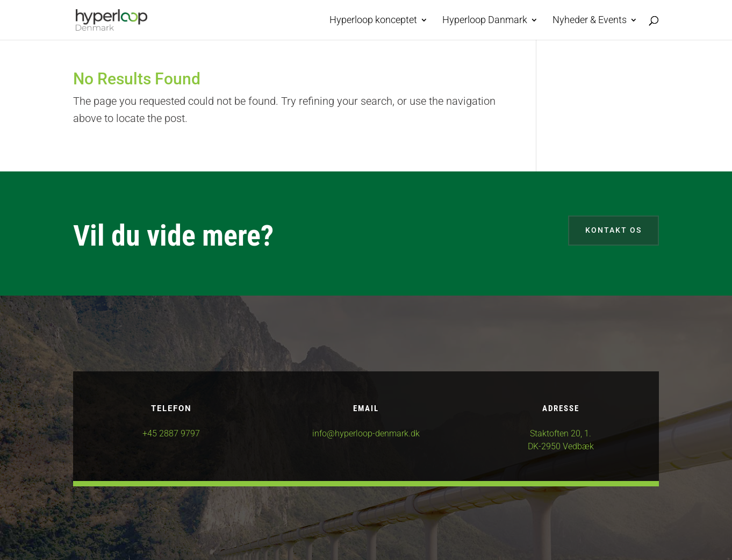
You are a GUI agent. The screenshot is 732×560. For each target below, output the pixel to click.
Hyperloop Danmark (485, 21)
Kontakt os (613, 230)
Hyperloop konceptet (373, 21)
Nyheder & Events (590, 21)
